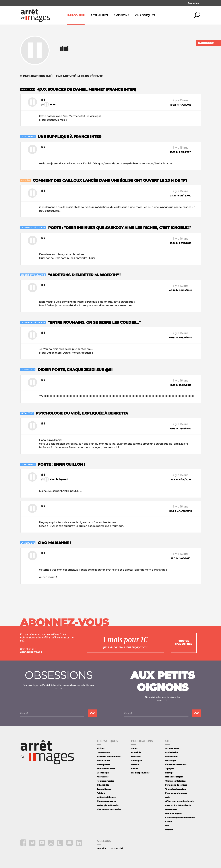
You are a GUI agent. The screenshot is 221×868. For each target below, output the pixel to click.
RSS (167, 826)
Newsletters (171, 809)
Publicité (101, 793)
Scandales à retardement (109, 757)
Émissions (121, 15)
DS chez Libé (117, 848)
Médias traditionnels (106, 797)
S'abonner (206, 43)
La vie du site (172, 752)
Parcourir (76, 15)
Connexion (193, 3)
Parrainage (171, 760)
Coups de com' (104, 752)
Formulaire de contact (176, 785)
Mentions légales (173, 813)
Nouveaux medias (105, 781)
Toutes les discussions (176, 789)
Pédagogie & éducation (108, 805)
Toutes (134, 748)
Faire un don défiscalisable (178, 805)
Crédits (169, 822)
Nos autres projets (174, 777)
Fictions (101, 748)
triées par (62, 76)
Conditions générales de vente (180, 817)
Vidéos (134, 769)
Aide (168, 797)
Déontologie (103, 773)
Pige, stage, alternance (176, 793)
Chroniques (145, 15)
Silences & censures (106, 801)
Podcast (169, 830)
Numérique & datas (106, 769)
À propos (170, 769)
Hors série (102, 848)
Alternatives (103, 777)
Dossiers (135, 765)
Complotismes (104, 789)
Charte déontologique (176, 781)
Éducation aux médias (176, 765)
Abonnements (172, 748)
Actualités (99, 15)
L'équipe (169, 773)
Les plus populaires (140, 773)
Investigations (103, 765)
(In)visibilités (103, 785)
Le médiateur (172, 757)
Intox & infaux (103, 760)
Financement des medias (109, 809)
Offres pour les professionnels (180, 801)
